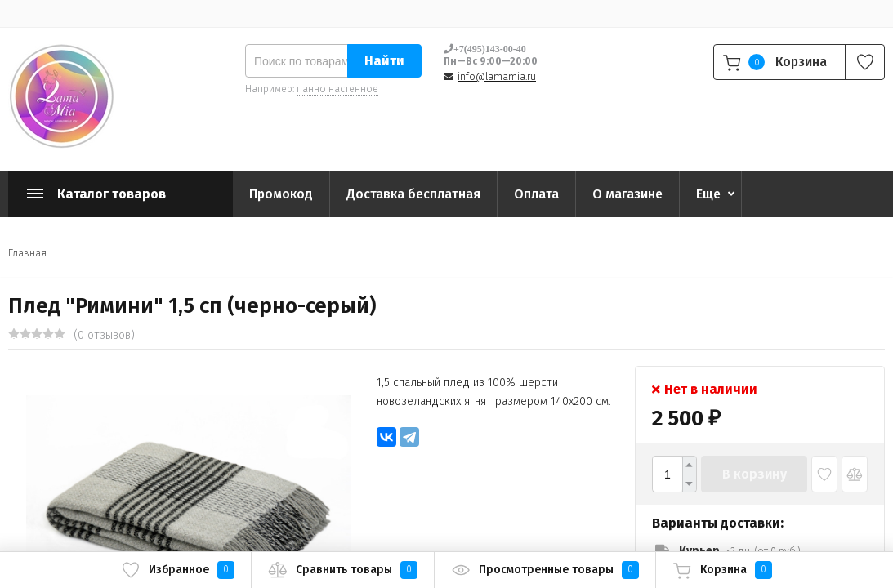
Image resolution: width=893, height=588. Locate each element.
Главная (27, 253)
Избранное (178, 570)
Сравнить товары (343, 570)
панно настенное (337, 89)
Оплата (536, 194)
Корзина (722, 570)
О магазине (627, 194)
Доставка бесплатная (413, 194)
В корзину (755, 474)
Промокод (281, 194)
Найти (384, 61)
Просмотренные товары (545, 570)
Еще (708, 194)
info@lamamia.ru (497, 77)
